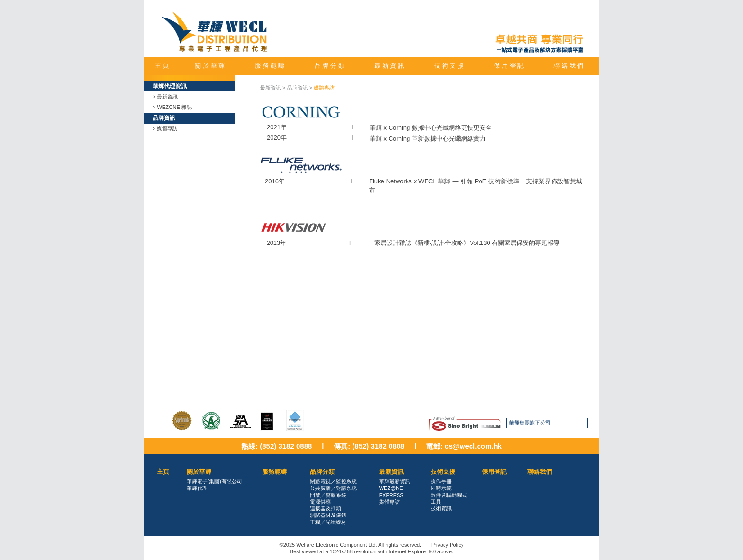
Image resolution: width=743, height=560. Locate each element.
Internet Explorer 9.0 (412, 551)
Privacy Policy (447, 545)
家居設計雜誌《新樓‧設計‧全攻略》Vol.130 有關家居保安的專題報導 (467, 243)
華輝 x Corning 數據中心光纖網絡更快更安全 (431, 128)
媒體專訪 (167, 128)
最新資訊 (167, 97)
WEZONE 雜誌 (174, 107)
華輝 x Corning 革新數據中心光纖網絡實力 (428, 139)
